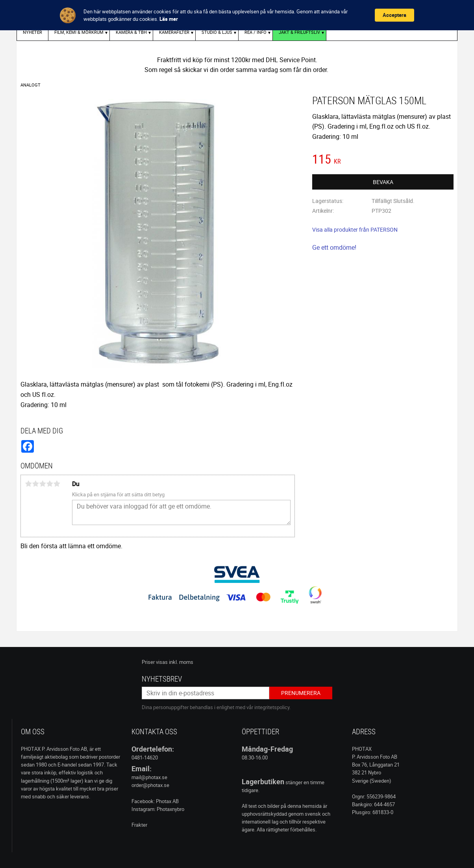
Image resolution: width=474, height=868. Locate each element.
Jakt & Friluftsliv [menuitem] (299, 32)
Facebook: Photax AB (155, 801)
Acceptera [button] (394, 15)
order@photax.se (150, 785)
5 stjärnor (57, 484)
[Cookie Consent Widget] (237, 15)
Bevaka (383, 182)
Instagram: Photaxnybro (158, 809)
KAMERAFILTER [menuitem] (174, 32)
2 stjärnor (35, 484)
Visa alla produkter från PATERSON (355, 229)
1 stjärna (28, 484)
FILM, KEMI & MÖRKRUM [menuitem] (79, 32)
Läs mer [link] (169, 19)
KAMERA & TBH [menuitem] (131, 32)
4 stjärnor (50, 484)
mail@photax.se (149, 777)
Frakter (139, 825)
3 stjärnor (43, 484)
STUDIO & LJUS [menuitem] (217, 32)
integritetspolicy (272, 707)
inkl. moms (181, 662)
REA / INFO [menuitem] (256, 32)
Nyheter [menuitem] (32, 32)
